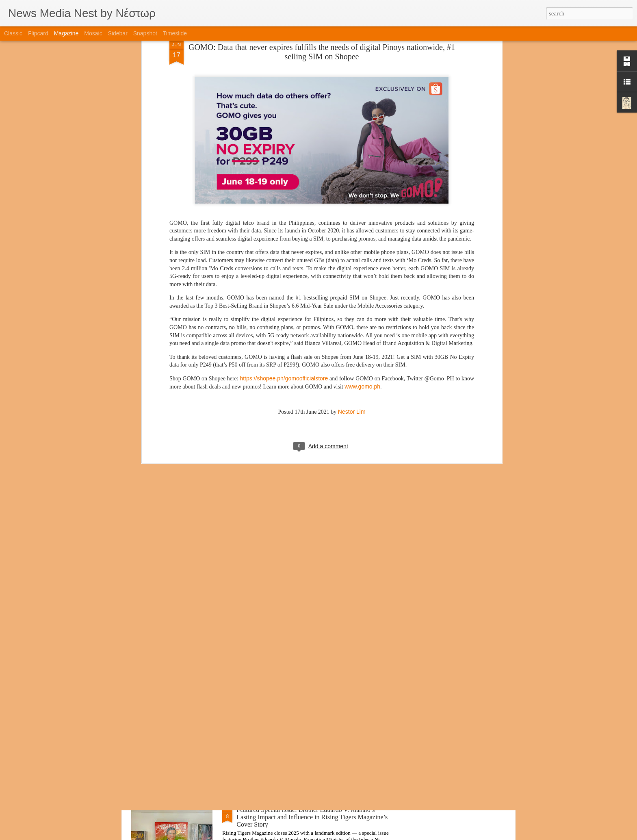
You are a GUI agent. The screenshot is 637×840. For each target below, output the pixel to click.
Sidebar (118, 33)
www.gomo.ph (362, 290)
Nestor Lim (352, 315)
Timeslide (175, 33)
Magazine (66, 33)
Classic (13, 33)
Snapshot (145, 33)
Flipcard (38, 33)
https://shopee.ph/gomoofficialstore (284, 282)
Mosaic (93, 33)
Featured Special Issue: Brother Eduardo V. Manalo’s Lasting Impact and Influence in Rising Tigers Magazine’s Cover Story (312, 817)
